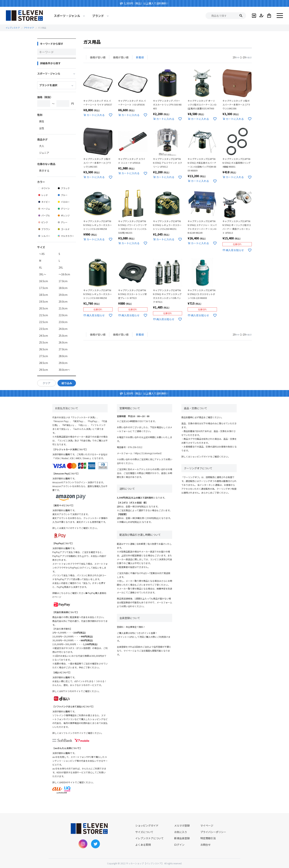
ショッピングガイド (200, 456)
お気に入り (181, 832)
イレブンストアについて (149, 838)
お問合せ (206, 845)
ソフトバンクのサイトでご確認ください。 (82, 733)
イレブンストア (13, 28)
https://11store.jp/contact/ (148, 453)
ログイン (179, 845)
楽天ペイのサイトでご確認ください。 (80, 528)
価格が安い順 (98, 57)
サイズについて (144, 832)
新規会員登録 (182, 838)
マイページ (207, 825)
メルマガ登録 (182, 825)
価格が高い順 (121, 57)
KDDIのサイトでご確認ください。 (78, 782)
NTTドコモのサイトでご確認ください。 (81, 691)
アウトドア (29, 28)
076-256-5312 (135, 447)
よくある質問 (143, 845)
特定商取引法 (208, 838)
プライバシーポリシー (213, 832)
